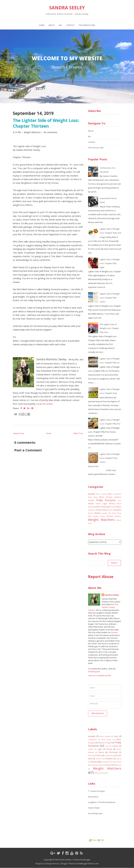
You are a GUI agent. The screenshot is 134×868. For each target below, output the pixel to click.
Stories (97, 513)
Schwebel (117, 510)
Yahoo (119, 520)
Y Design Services (52, 864)
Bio (60, 25)
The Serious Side (87, 25)
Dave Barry (93, 497)
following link (94, 672)
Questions (92, 510)
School (110, 510)
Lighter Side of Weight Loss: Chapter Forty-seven (110, 458)
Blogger (87, 860)
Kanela (114, 632)
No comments (51, 132)
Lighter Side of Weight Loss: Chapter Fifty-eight (110, 263)
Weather (118, 516)
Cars (110, 494)
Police (112, 507)
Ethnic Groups (106, 497)
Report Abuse (101, 577)
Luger (105, 503)
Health (98, 504)
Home (42, 25)
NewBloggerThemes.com (88, 864)
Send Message (98, 713)
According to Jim (95, 813)
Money (112, 503)
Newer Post (19, 433)
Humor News (94, 808)
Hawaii (91, 503)
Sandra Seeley (67, 8)
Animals (92, 494)
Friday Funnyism (106, 500)
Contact (70, 25)
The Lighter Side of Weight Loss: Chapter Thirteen (46, 123)
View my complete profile (100, 675)
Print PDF (97, 840)
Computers (117, 494)
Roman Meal (101, 510)
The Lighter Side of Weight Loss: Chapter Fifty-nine (109, 328)
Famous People (105, 743)
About (52, 25)
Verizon (110, 516)
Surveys (104, 513)
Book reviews (101, 494)
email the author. (45, 404)
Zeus (90, 523)
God (120, 500)
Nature (97, 507)
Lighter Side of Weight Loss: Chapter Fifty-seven (110, 298)
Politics (118, 507)
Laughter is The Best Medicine (102, 802)
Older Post (78, 433)
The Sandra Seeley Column (103, 607)
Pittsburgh (105, 507)
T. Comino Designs (96, 791)
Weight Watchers (32, 132)
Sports (90, 513)
